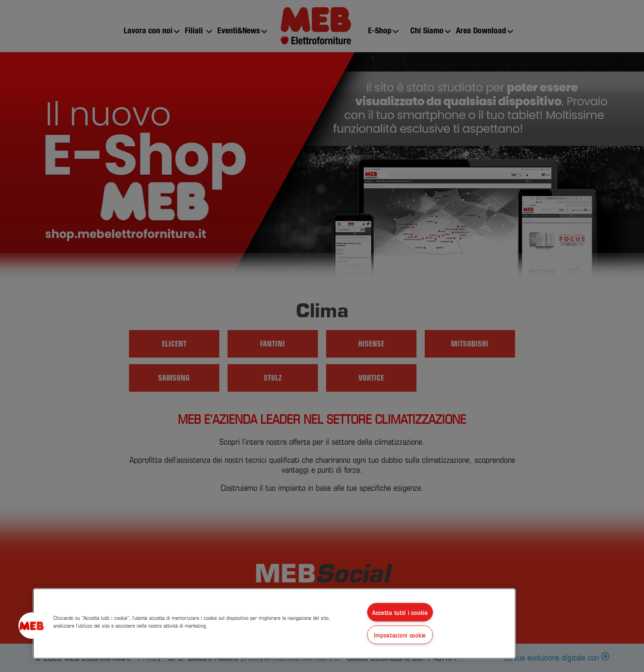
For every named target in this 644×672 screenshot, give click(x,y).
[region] (274, 624)
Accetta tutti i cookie (400, 612)
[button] (32, 626)
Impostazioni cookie (400, 635)
